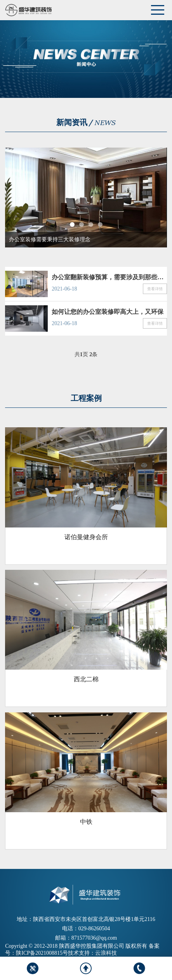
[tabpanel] (86, 198)
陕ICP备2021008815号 (42, 953)
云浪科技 (106, 953)
